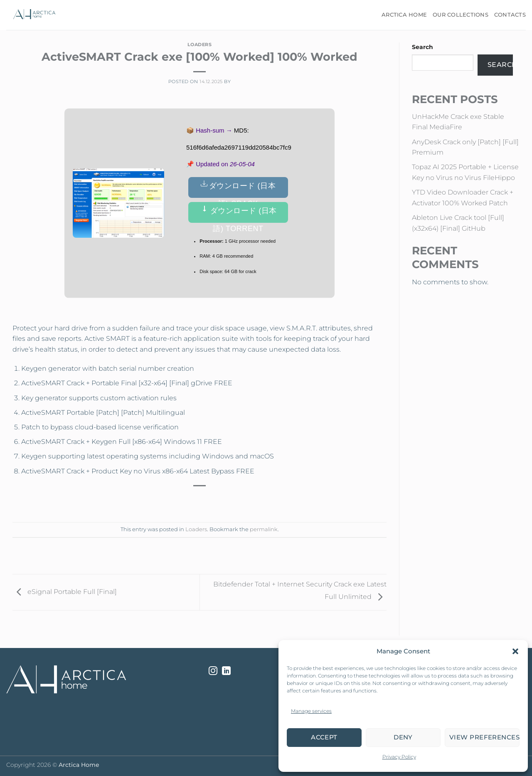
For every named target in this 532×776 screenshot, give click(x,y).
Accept (324, 737)
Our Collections (461, 15)
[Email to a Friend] (200, 500)
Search (422, 47)
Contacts (510, 15)
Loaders (200, 44)
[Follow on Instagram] (213, 671)
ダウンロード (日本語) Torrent (238, 214)
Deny (403, 737)
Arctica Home (404, 15)
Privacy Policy (399, 757)
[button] (515, 651)
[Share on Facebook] (170, 500)
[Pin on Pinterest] (215, 500)
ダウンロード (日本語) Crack (238, 189)
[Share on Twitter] (185, 500)
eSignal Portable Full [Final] (65, 592)
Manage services (311, 711)
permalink (264, 529)
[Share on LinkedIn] (230, 500)
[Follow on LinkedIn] (226, 671)
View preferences (484, 737)
